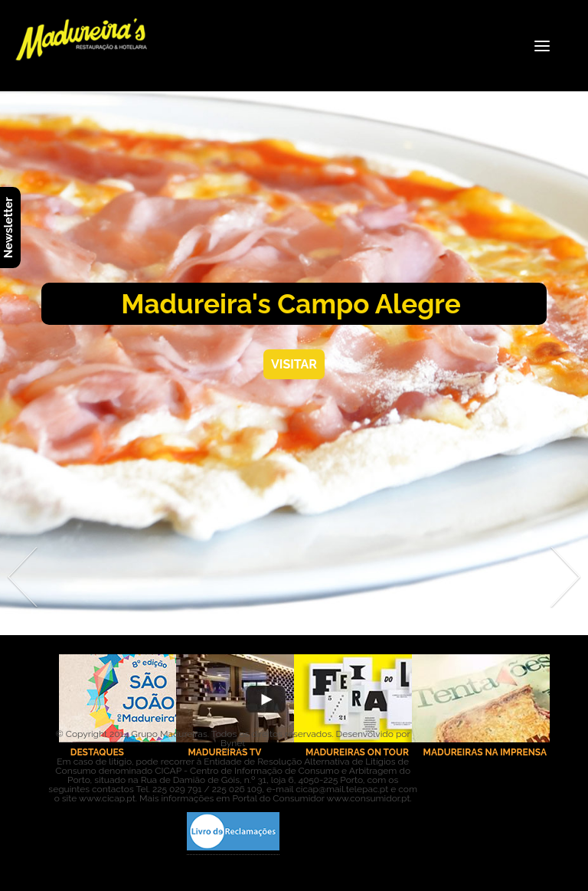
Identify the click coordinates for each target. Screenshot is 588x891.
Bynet (233, 743)
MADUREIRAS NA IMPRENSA (485, 752)
